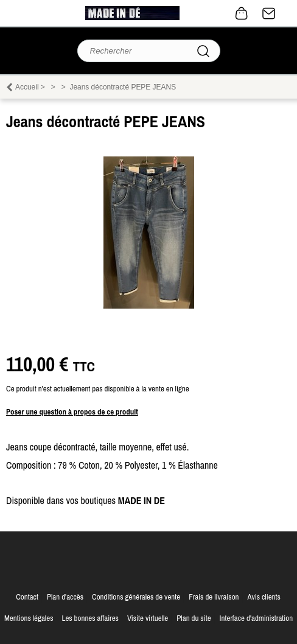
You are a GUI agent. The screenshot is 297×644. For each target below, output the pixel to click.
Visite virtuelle (148, 618)
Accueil (27, 87)
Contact (269, 13)
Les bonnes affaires (90, 618)
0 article (242, 13)
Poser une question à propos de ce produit (72, 412)
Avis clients (264, 597)
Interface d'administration (257, 618)
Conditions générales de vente (136, 597)
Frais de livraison (214, 597)
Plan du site (194, 618)
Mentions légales (29, 618)
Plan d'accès (65, 597)
